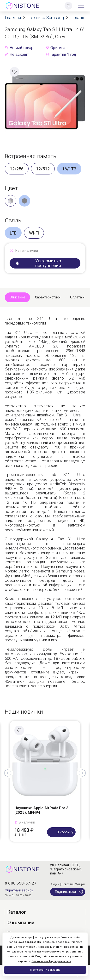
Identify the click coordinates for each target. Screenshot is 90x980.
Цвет (11, 188)
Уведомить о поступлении (38, 263)
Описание (17, 297)
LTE (13, 233)
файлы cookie (33, 942)
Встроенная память (30, 156)
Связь (13, 220)
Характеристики (48, 297)
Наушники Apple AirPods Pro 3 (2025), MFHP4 (41, 810)
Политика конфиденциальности (51, 961)
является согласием (49, 952)
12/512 (43, 169)
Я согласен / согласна (45, 970)
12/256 (17, 169)
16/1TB (69, 169)
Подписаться (69, 892)
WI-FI (34, 233)
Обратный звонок (19, 890)
